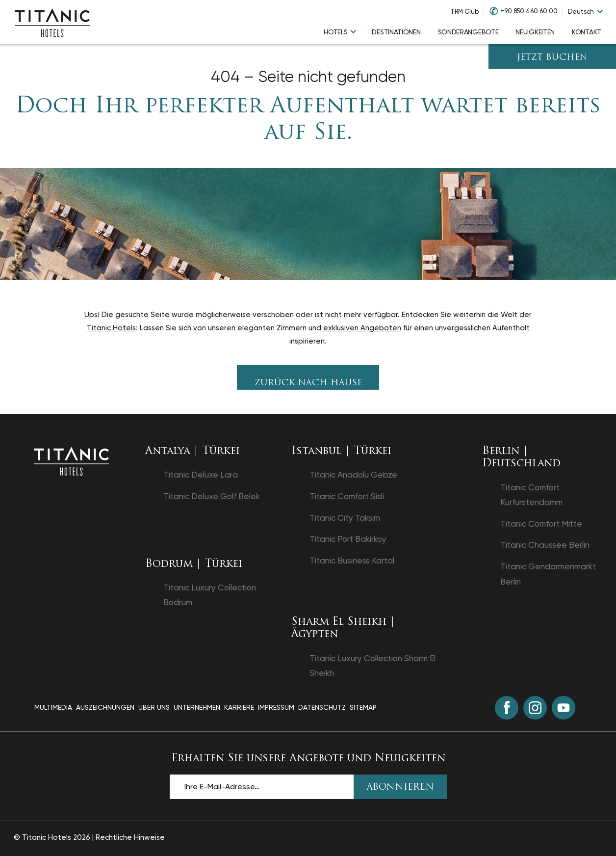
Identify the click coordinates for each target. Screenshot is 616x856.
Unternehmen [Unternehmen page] (197, 707)
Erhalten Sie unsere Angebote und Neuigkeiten (308, 759)
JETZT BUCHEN (552, 58)
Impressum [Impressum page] (276, 707)
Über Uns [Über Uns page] (154, 707)
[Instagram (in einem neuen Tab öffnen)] (535, 708)
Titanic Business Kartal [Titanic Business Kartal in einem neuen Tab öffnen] (352, 561)
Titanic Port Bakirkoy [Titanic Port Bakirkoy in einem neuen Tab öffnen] (348, 539)
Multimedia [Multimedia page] (53, 707)
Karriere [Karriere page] (239, 707)
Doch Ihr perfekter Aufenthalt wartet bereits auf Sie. (308, 120)
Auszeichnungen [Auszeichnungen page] (105, 707)
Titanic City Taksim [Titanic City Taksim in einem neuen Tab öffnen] (345, 518)
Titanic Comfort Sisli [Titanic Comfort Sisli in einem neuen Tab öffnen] (347, 496)
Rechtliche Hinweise (130, 837)
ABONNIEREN (400, 788)
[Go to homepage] (52, 22)
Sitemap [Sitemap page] (363, 707)
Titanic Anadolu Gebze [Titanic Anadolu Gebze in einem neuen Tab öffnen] (353, 475)
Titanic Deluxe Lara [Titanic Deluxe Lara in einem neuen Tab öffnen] (201, 475)
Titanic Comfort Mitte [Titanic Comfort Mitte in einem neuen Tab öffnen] (541, 524)
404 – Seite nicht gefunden (308, 77)
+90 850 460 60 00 (529, 11)
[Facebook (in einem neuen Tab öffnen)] (507, 708)
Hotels (335, 32)
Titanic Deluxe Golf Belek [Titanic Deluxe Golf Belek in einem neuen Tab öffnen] (212, 496)
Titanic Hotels (111, 328)
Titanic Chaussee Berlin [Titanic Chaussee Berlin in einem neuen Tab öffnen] (545, 545)
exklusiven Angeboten (362, 328)
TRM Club (464, 12)
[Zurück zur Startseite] (71, 460)
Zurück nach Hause (308, 383)
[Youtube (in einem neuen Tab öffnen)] (564, 708)
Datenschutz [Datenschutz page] (322, 707)
